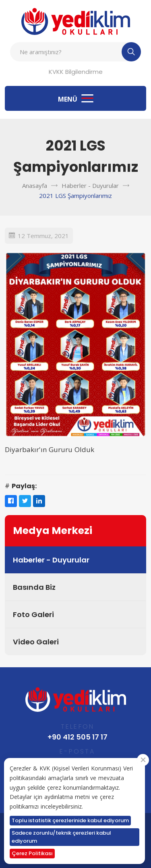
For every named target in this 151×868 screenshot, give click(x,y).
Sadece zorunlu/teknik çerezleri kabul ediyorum (61, 837)
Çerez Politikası (32, 853)
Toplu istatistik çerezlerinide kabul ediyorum (70, 820)
